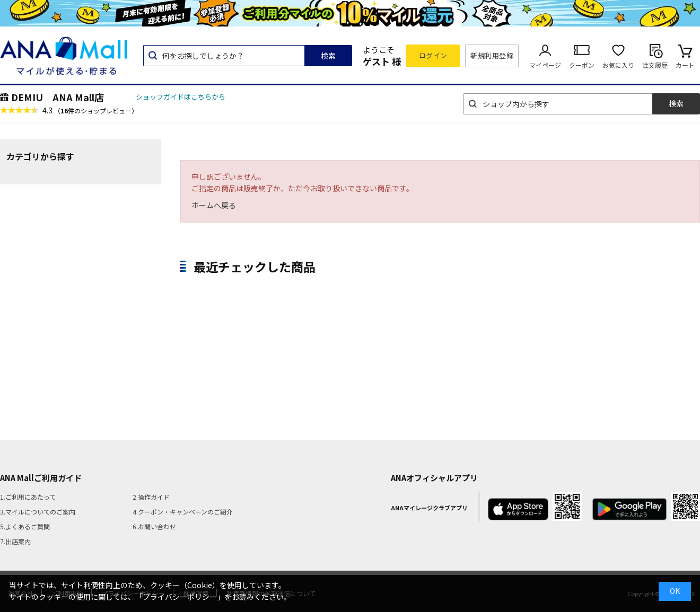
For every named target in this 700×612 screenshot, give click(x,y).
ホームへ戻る (214, 205)
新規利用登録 (492, 55)
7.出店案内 (15, 541)
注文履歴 (655, 65)
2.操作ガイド (151, 497)
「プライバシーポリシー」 (180, 597)
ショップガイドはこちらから (181, 97)
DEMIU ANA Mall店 (58, 97)
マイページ (545, 65)
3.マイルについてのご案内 (38, 512)
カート (685, 65)
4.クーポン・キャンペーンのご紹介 (183, 512)
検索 (328, 56)
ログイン (433, 55)
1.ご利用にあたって (28, 497)
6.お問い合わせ (154, 526)
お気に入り (618, 65)
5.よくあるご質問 (25, 526)
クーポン (582, 65)
